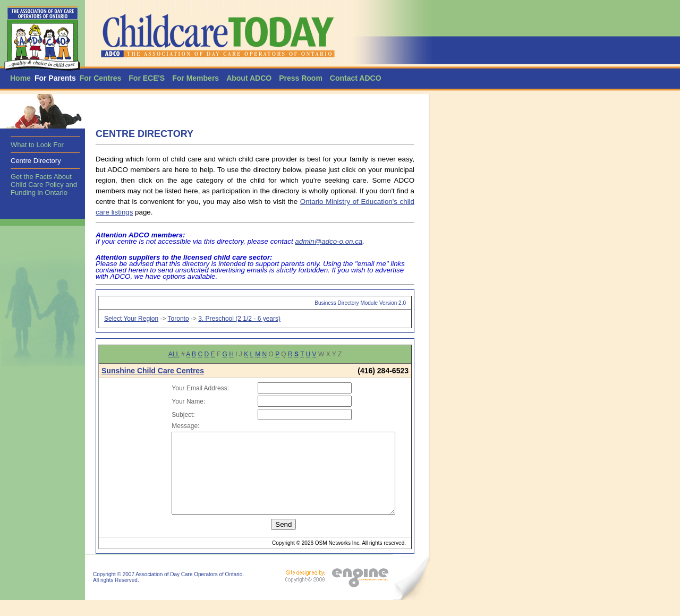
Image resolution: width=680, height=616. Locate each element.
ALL (174, 354)
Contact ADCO (356, 78)
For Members (195, 78)
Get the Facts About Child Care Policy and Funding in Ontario (44, 185)
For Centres (101, 78)
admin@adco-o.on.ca (329, 241)
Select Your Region (131, 319)
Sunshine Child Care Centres (153, 371)
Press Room (301, 78)
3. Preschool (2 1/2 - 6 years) (239, 319)
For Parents (55, 78)
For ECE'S (147, 78)
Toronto (178, 319)
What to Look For (37, 145)
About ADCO (249, 78)
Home (20, 78)
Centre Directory (36, 161)
